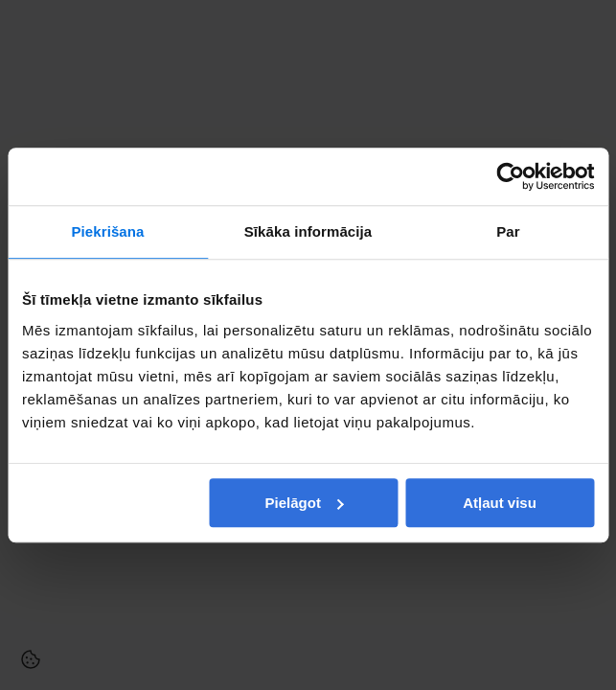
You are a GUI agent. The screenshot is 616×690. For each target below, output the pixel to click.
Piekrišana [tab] (107, 231)
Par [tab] (508, 231)
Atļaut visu (500, 503)
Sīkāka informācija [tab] (308, 231)
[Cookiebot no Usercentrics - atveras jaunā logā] (510, 176)
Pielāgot (305, 503)
